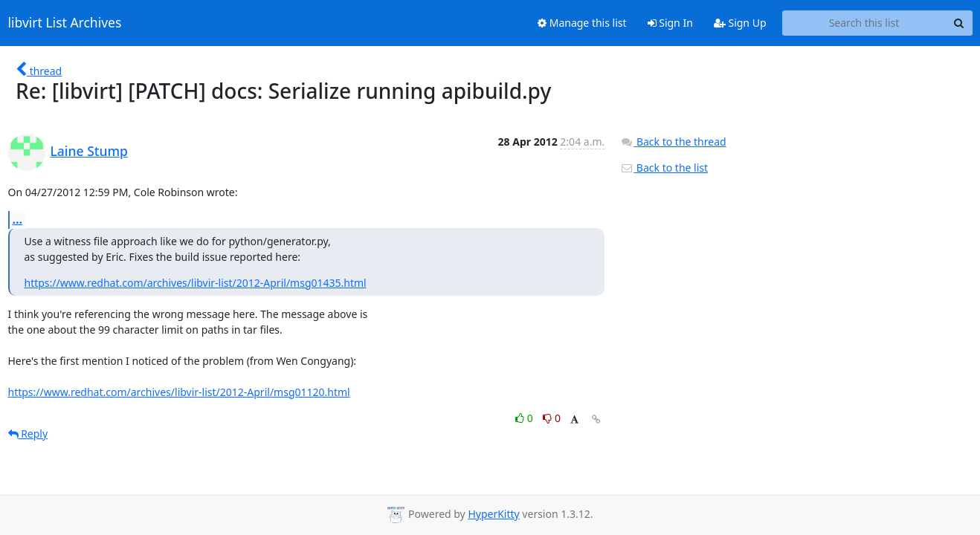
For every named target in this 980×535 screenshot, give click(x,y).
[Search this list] (864, 23)
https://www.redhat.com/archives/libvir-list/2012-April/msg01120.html (179, 392)
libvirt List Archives (65, 23)
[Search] (959, 23)
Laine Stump (89, 151)
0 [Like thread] (525, 418)
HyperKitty (493, 514)
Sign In (670, 23)
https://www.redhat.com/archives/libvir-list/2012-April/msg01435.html (196, 283)
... (18, 219)
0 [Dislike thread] (552, 418)
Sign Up (740, 23)
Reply (28, 434)
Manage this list (582, 23)
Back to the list (664, 168)
